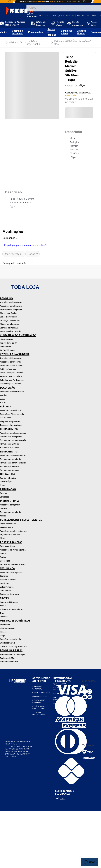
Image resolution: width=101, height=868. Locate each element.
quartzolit (70, 15)
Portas (3, 557)
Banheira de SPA (7, 658)
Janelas (3, 553)
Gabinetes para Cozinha (10, 384)
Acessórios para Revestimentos (14, 531)
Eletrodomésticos (8, 628)
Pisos (2, 538)
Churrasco (4, 508)
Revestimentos (7, 527)
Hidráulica (16, 42)
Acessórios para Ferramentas (13, 433)
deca (41, 15)
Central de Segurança (9, 594)
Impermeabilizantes (9, 602)
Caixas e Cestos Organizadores (13, 646)
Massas (3, 606)
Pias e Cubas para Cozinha (11, 373)
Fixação (3, 632)
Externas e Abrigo (8, 546)
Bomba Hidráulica (8, 478)
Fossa (2, 485)
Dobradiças (5, 561)
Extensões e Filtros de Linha (12, 414)
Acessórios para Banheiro (11, 306)
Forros (3, 402)
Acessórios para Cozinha (11, 362)
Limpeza (4, 635)
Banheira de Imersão (9, 662)
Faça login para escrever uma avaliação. (26, 245)
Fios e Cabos (5, 418)
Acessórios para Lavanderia (12, 366)
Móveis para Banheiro (10, 324)
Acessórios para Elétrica (10, 410)
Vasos (3, 399)
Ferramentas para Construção (13, 440)
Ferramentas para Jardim (11, 437)
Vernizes (4, 617)
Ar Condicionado (7, 350)
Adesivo (3, 395)
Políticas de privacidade (39, 707)
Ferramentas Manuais (10, 448)
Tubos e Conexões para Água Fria (73, 42)
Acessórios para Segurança (12, 572)
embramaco (92, 15)
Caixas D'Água (6, 482)
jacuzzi (61, 15)
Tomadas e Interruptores (11, 425)
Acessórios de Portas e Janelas (13, 550)
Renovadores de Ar (8, 343)
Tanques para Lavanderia (11, 376)
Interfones (5, 583)
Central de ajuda (41, 693)
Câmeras (4, 576)
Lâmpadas (5, 497)
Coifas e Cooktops (8, 369)
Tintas (3, 613)
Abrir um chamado (37, 688)
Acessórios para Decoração (12, 392)
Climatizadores (7, 339)
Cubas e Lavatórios (8, 317)
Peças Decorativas (8, 524)
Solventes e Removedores (11, 609)
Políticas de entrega (39, 701)
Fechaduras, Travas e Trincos (13, 564)
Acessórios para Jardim (10, 505)
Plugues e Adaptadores (10, 421)
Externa (3, 493)
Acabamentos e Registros (11, 310)
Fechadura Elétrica (8, 580)
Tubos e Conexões (34, 42)
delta (54, 15)
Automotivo (5, 625)
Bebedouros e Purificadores (12, 380)
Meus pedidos (39, 696)
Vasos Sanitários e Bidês (11, 331)
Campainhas (5, 590)
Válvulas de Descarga (9, 328)
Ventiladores (6, 347)
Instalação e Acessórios (10, 320)
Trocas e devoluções (39, 713)
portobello (81, 15)
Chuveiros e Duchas (9, 313)
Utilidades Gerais (7, 643)
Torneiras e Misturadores (11, 302)
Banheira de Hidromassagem (13, 654)
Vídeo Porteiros (7, 587)
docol (47, 15)
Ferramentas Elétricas (10, 444)
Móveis (3, 516)
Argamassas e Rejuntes (10, 535)
